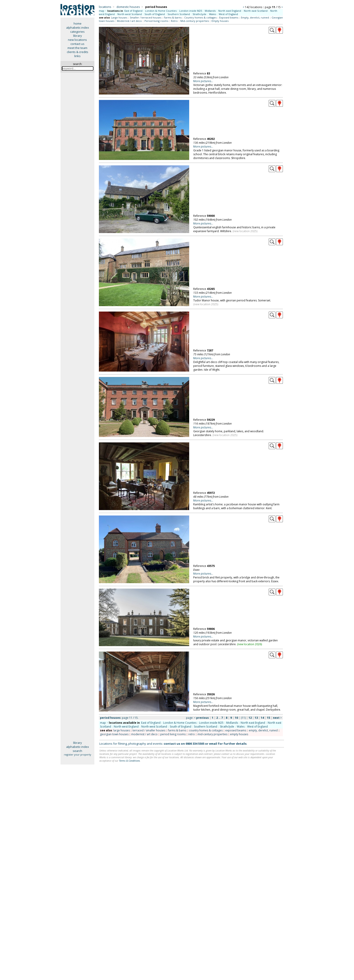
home (78, 23)
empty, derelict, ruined (263, 730)
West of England (228, 14)
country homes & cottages (206, 730)
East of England (133, 11)
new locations (77, 40)
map (102, 11)
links (77, 56)
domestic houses (128, 7)
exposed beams (236, 730)
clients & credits (78, 52)
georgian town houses (114, 734)
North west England (126, 727)
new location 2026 (250, 644)
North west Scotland (130, 14)
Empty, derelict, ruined (255, 17)
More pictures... (203, 81)
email (213, 744)
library (78, 36)
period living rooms (173, 734)
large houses (122, 730)
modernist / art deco (144, 734)
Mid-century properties (195, 21)
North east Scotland (256, 11)
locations (105, 7)
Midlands (210, 11)
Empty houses (220, 21)
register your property (78, 755)
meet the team (77, 48)
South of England (155, 14)
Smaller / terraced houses (146, 17)
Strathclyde (199, 14)
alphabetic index (78, 28)
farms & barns (177, 730)
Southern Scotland (179, 14)
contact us (77, 44)
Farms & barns (173, 17)
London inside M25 (191, 11)
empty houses (239, 734)
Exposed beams (229, 17)
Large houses (119, 17)
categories (77, 32)
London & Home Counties (161, 11)
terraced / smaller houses (149, 730)
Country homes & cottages (200, 17)
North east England (230, 11)
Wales (213, 14)
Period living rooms (156, 21)
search (77, 751)
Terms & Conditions (129, 761)
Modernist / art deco (129, 21)
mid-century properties (212, 734)
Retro (174, 21)
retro (192, 734)
